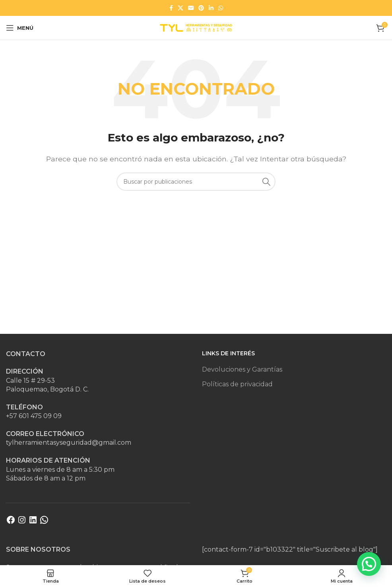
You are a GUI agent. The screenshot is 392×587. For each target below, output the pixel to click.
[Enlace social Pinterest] (201, 8)
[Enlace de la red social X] (180, 8)
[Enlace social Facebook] (171, 8)
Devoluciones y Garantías (242, 369)
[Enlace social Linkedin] (211, 8)
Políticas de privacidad (237, 384)
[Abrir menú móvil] (20, 28)
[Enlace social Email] (191, 8)
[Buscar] (196, 182)
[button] (369, 564)
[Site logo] (196, 27)
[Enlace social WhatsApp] (221, 8)
